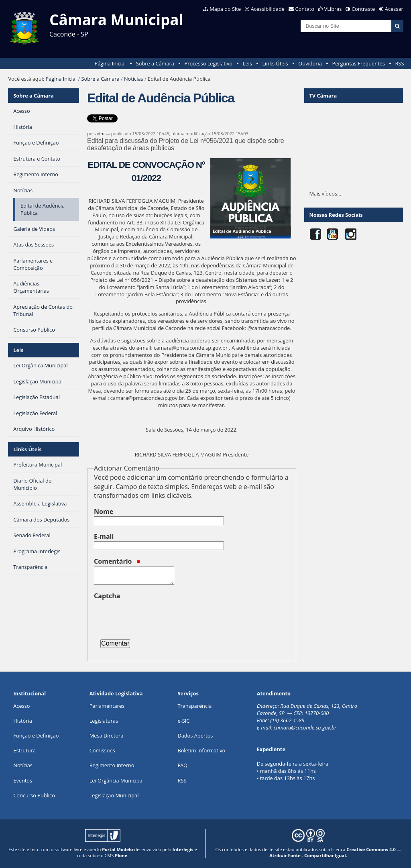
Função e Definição (36, 736)
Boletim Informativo (201, 750)
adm (100, 133)
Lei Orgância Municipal (117, 780)
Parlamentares (107, 706)
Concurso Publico (34, 795)
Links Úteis (275, 63)
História (23, 721)
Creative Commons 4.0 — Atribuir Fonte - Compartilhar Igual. (335, 852)
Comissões (102, 750)
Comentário (117, 561)
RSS (399, 63)
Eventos (23, 780)
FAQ (182, 765)
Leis (247, 63)
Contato (305, 9)
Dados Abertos (195, 736)
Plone (121, 855)
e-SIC (183, 721)
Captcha (107, 596)
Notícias (134, 79)
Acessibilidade (268, 9)
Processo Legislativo (208, 63)
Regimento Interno (112, 765)
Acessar (394, 9)
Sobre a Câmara (155, 63)
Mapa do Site (225, 9)
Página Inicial (110, 63)
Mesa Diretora (107, 736)
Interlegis (183, 849)
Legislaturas (104, 721)
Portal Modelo (117, 849)
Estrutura (24, 750)
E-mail (104, 536)
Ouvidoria (310, 63)
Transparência (194, 706)
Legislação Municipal (114, 795)
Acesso (21, 706)
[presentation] (155, 616)
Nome (104, 511)
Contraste (363, 9)
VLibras (333, 9)
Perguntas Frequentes (358, 63)
